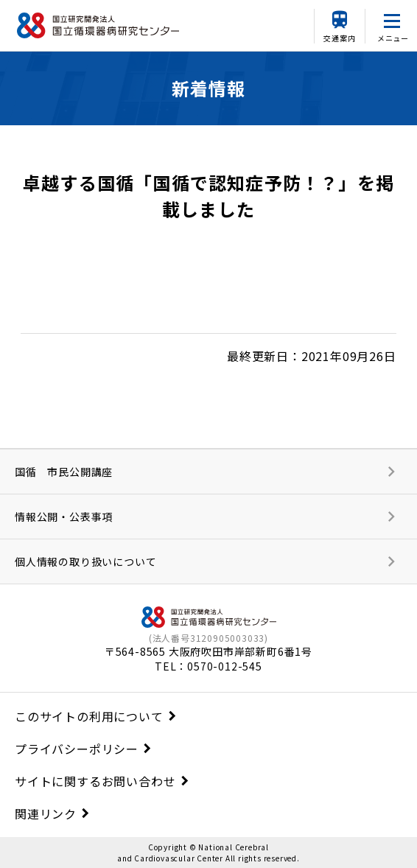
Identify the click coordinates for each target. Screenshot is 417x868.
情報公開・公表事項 (64, 517)
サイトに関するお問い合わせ (95, 781)
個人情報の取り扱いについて (85, 561)
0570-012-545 (225, 666)
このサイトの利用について (89, 716)
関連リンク (46, 813)
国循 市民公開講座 (64, 472)
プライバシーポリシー (77, 749)
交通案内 (339, 38)
